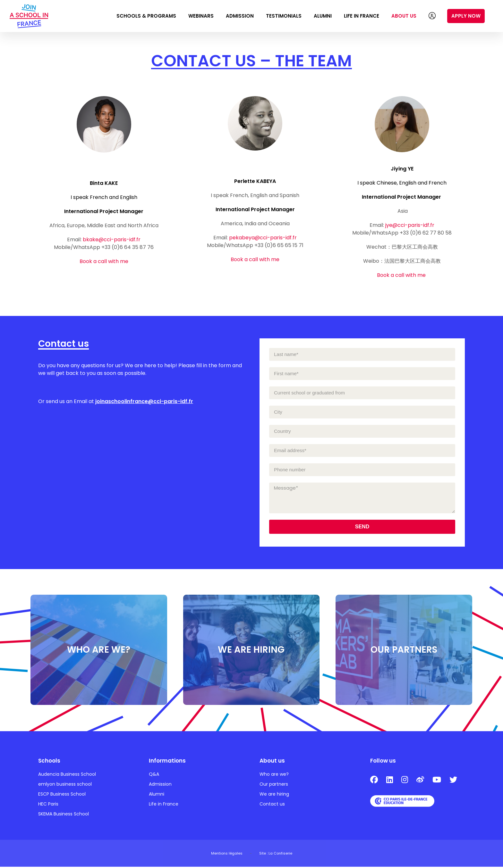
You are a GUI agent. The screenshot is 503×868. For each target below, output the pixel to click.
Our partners (274, 785)
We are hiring (274, 795)
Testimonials (284, 16)
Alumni (323, 16)
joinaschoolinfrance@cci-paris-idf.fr (144, 401)
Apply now (466, 16)
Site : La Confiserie (276, 855)
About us (404, 16)
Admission (240, 16)
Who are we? (274, 775)
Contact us (272, 805)
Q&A (154, 775)
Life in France (362, 16)
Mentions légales (227, 855)
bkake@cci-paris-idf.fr (112, 240)
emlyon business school (65, 785)
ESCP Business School (62, 795)
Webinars (201, 16)
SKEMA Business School (64, 815)
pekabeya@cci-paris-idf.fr (263, 238)
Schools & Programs (146, 16)
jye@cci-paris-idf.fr (410, 225)
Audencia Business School (67, 775)
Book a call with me (104, 261)
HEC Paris (48, 805)
